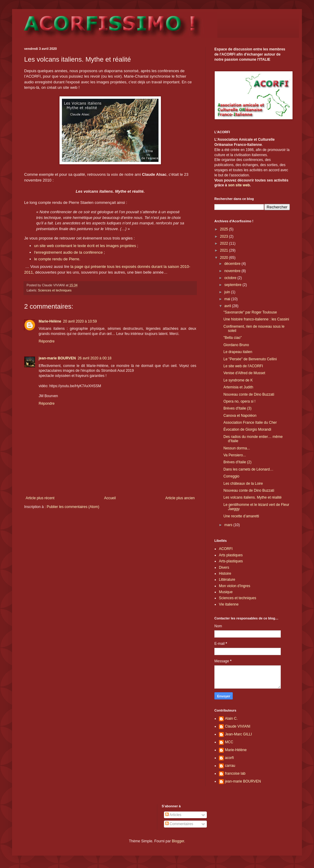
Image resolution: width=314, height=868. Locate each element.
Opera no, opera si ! (239, 401)
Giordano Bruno (236, 345)
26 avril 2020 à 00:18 (95, 358)
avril (228, 306)
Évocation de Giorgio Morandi (247, 429)
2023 (225, 236)
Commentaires (179, 824)
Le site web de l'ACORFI (243, 366)
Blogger (178, 841)
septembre (233, 285)
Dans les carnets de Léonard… (248, 469)
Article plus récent (40, 498)
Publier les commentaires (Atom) (73, 507)
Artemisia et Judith (238, 387)
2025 (225, 229)
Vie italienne (229, 604)
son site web (239, 185)
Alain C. (231, 719)
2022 (225, 243)
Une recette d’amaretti (241, 516)
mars (229, 525)
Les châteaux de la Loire (243, 484)
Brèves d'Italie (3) (237, 408)
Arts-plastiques (231, 561)
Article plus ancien (180, 498)
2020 (225, 258)
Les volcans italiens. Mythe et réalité (253, 497)
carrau (230, 766)
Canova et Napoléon (240, 416)
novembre (233, 271)
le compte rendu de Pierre (57, 259)
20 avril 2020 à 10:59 (80, 321)
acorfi (229, 758)
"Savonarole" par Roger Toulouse (250, 312)
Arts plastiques (231, 555)
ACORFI (226, 549)
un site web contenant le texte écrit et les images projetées (85, 246)
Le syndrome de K (238, 380)
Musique (226, 592)
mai (228, 299)
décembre (233, 264)
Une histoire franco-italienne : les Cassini (256, 319)
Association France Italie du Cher (250, 423)
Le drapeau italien (238, 352)
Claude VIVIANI (238, 726)
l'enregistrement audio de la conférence (68, 252)
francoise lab (235, 773)
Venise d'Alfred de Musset (244, 373)
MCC (229, 742)
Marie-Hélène (50, 321)
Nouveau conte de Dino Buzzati (249, 394)
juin (228, 292)
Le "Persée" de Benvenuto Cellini (250, 359)
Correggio (231, 476)
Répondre (47, 341)
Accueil (110, 498)
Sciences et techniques (55, 290)
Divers (224, 567)
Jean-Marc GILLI (238, 734)
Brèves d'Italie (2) (237, 462)
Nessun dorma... (237, 448)
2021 (225, 250)
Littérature (227, 580)
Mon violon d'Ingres (235, 586)
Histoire (225, 574)
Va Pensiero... (235, 455)
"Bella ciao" (233, 338)
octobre (231, 278)
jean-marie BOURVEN (57, 358)
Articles (173, 815)
